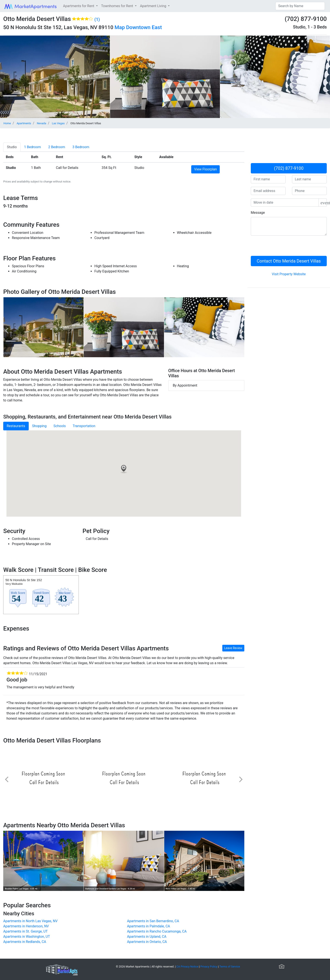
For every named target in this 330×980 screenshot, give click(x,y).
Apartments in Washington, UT (27, 937)
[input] (285, 203)
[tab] (12, 147)
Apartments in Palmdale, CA (148, 926)
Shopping (39, 426)
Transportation (84, 426)
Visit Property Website (289, 274)
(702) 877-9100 (289, 168)
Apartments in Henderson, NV (26, 926)
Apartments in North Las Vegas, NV (30, 921)
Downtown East (144, 27)
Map (120, 27)
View (205, 169)
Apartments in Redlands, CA (25, 942)
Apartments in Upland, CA (147, 937)
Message (258, 213)
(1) (97, 19)
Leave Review (233, 648)
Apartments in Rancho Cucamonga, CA (157, 931)
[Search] (300, 6)
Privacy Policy (209, 967)
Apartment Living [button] (154, 6)
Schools (60, 426)
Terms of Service (230, 967)
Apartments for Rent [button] (79, 6)
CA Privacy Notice (187, 967)
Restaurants (16, 426)
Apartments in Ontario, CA (147, 942)
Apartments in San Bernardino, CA (153, 921)
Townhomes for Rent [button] (118, 6)
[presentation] (284, 247)
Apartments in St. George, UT (25, 931)
